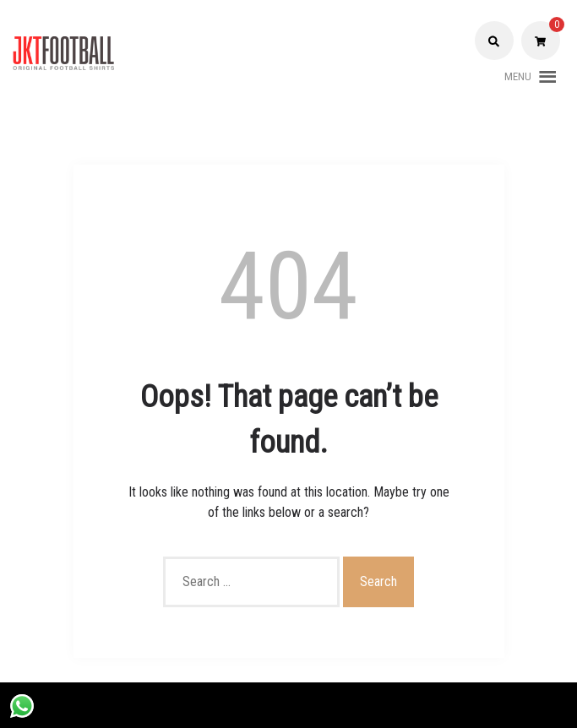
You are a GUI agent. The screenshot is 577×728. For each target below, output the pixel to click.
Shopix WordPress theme (354, 705)
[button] (518, 77)
